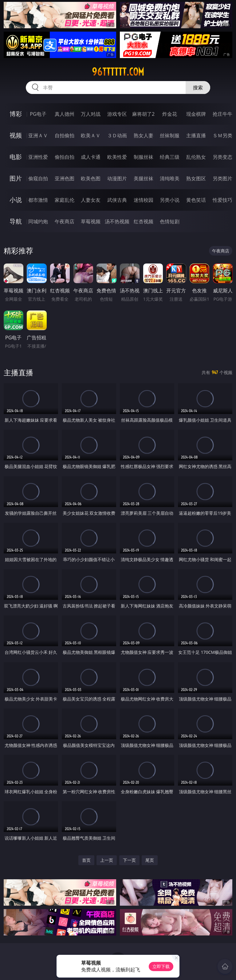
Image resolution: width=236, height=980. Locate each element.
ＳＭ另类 (222, 135)
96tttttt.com (118, 72)
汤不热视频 (117, 221)
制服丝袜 (144, 157)
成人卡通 (91, 157)
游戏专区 (117, 114)
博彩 (16, 114)
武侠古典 (117, 200)
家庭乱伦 (65, 200)
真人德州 (65, 114)
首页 (86, 860)
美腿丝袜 (144, 178)
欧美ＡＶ (91, 135)
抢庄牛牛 (222, 114)
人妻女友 (91, 200)
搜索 (198, 88)
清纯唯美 (170, 178)
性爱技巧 (222, 200)
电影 (16, 157)
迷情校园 (144, 200)
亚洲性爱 (38, 157)
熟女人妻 (144, 135)
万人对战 (91, 114)
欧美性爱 (117, 157)
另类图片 (222, 178)
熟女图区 (196, 178)
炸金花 (170, 114)
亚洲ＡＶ (38, 135)
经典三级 (170, 157)
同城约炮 (38, 221)
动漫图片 (117, 178)
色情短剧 (170, 221)
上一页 (107, 860)
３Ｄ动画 (117, 135)
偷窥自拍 (38, 178)
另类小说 (170, 200)
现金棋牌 (196, 114)
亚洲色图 (65, 178)
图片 (16, 178)
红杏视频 (144, 221)
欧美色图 (91, 178)
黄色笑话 (196, 200)
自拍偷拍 (65, 135)
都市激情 (38, 200)
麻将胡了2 (143, 114)
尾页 (150, 860)
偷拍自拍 (65, 157)
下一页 (129, 860)
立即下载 (161, 966)
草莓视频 (91, 221)
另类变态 (222, 157)
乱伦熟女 (196, 157)
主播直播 (196, 135)
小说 (16, 200)
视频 (16, 135)
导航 (16, 221)
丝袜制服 (170, 135)
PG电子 (38, 114)
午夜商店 (65, 221)
